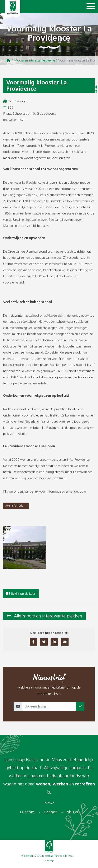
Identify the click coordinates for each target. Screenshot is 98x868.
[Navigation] (91, 7)
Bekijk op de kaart (21, 594)
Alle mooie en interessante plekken (48, 616)
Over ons (27, 812)
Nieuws (72, 812)
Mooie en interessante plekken (35, 60)
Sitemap (49, 860)
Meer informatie (16, 506)
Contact (50, 812)
